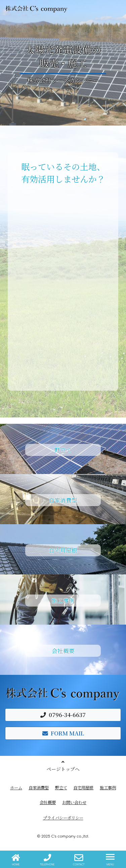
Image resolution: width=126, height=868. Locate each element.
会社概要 (48, 802)
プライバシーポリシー (63, 818)
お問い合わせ (74, 802)
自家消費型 (39, 788)
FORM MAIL (63, 733)
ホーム (16, 788)
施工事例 (108, 788)
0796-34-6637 (63, 715)
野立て (61, 788)
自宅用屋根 (83, 788)
